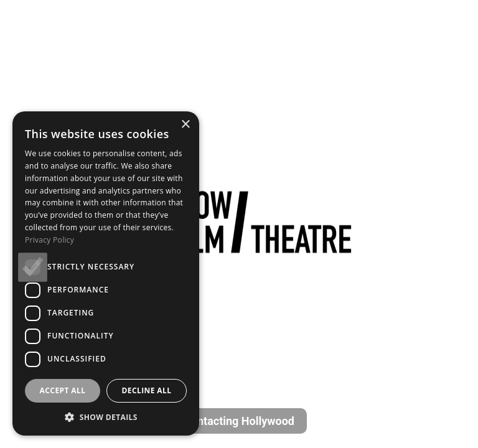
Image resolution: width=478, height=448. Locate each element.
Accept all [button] (63, 390)
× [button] (185, 125)
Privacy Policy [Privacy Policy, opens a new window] (49, 240)
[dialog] (106, 273)
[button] (106, 417)
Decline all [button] (147, 390)
